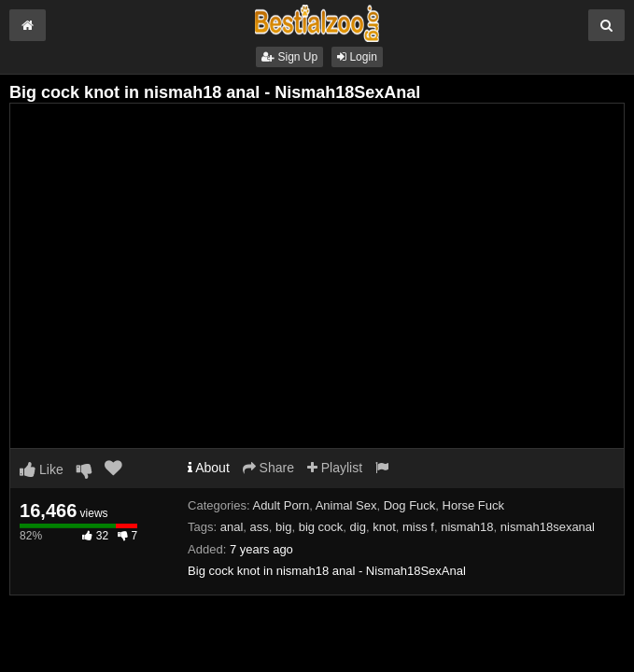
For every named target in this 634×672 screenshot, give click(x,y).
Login (357, 57)
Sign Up (289, 57)
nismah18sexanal (548, 527)
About (209, 468)
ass (260, 527)
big (283, 527)
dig (358, 527)
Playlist (335, 468)
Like (42, 469)
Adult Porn (281, 505)
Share (268, 468)
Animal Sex (346, 505)
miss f (418, 527)
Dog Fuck (410, 505)
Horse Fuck (473, 505)
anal (232, 527)
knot (384, 527)
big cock (321, 527)
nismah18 (467, 527)
